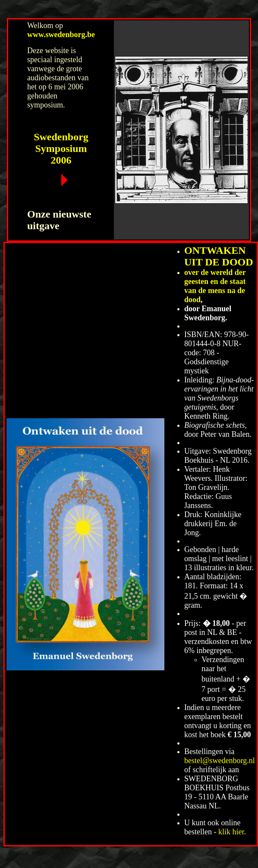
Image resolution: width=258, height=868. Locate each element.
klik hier (231, 832)
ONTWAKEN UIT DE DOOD (219, 256)
